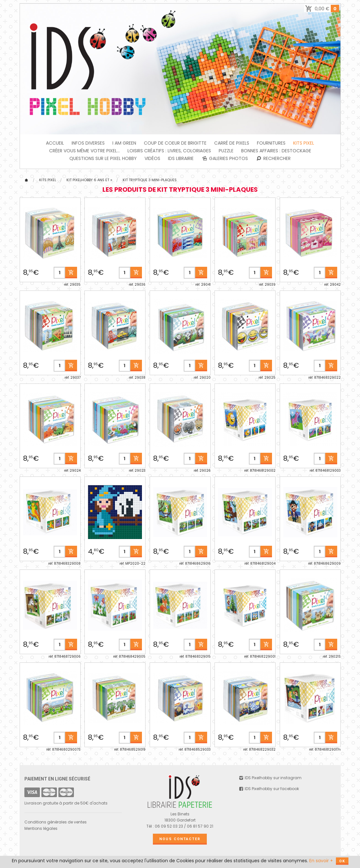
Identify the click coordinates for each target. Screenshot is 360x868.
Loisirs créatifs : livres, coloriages (169, 151)
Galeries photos (225, 158)
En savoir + (321, 861)
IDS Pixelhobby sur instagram (270, 778)
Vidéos (152, 158)
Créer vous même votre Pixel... (84, 151)
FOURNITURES (271, 143)
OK (342, 861)
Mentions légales (41, 828)
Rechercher (273, 158)
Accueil (55, 143)
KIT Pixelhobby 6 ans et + (89, 180)
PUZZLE (226, 151)
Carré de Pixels (232, 143)
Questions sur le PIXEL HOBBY (103, 158)
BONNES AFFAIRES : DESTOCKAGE (276, 151)
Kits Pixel (304, 143)
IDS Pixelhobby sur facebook (269, 789)
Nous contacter (180, 839)
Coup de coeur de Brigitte (175, 143)
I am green (124, 143)
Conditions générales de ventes (56, 822)
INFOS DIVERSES (88, 143)
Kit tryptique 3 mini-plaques (150, 180)
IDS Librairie (181, 158)
